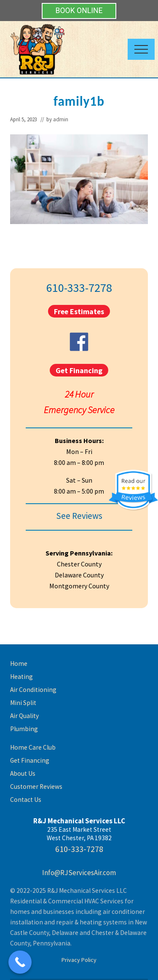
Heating (21, 677)
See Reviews (79, 516)
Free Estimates (79, 311)
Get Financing (79, 370)
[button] (141, 49)
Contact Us (26, 800)
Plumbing (24, 729)
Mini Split (23, 703)
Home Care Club (33, 747)
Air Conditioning (33, 690)
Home (19, 664)
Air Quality (24, 716)
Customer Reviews (36, 786)
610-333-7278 (79, 288)
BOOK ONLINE (79, 11)
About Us (23, 773)
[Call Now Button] (20, 962)
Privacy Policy (79, 960)
